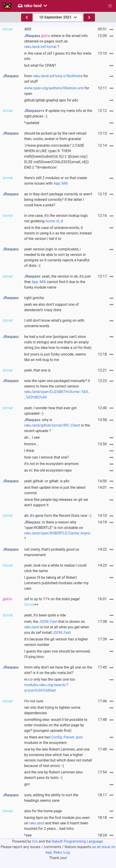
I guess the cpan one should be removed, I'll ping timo (57, 654)
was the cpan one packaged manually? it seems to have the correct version (58, 389)
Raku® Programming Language (77, 841)
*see (28, 835)
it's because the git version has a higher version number (56, 642)
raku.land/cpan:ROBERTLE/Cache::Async (57, 533)
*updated (32, 123)
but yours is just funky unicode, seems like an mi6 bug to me (55, 357)
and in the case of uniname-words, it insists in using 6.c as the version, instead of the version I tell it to (58, 233)
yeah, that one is (37, 370)
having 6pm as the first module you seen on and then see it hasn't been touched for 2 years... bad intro (57, 823)
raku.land (32, 627)
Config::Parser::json (67, 737)
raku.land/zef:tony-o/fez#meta (58, 76)
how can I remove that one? (47, 457)
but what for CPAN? (40, 65)
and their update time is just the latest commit (55, 490)
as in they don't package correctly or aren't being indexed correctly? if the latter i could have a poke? (58, 200)
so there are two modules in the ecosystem (54, 740)
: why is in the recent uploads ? (57, 425)
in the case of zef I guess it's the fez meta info (58, 56)
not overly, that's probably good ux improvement (52, 552)
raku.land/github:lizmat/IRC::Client (52, 425)
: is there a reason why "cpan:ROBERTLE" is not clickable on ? (57, 530)
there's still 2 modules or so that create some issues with (56, 181)
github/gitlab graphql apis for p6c (51, 100)
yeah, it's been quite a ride (45, 615)
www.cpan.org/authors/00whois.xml (54, 88)
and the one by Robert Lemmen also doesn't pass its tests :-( (54, 775)
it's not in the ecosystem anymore (51, 464)
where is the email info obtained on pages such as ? (56, 41)
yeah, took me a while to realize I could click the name (55, 568)
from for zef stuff (56, 79)
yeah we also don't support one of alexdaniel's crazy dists (51, 307)
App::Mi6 (61, 183)
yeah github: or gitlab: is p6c (47, 481)
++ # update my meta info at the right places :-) (58, 113)
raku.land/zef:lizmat (40, 47)
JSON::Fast (48, 622)
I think (29, 451)
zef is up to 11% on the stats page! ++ (52, 602)
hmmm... (32, 444)
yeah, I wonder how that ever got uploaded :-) (50, 411)
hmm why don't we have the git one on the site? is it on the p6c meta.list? (58, 670)
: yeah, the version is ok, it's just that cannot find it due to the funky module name (58, 282)
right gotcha (34, 298)
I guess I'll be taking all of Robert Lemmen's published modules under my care (56, 583)
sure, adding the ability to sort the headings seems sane (51, 798)
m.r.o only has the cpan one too (50, 685)
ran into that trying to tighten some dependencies (52, 710)
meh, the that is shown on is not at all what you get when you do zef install (57, 627)
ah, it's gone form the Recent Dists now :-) (58, 516)
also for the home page (43, 811)
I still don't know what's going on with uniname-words (54, 323)
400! (28, 29)
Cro (35, 841)
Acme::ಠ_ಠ (54, 221)
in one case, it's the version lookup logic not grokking (56, 218)
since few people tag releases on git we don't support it (56, 502)
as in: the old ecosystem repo (48, 470)
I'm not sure (34, 701)
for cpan (57, 91)
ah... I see (32, 437)
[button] (110, 6)
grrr (27, 784)
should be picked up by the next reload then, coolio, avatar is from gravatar (55, 136)
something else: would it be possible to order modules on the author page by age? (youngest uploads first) (56, 725)
